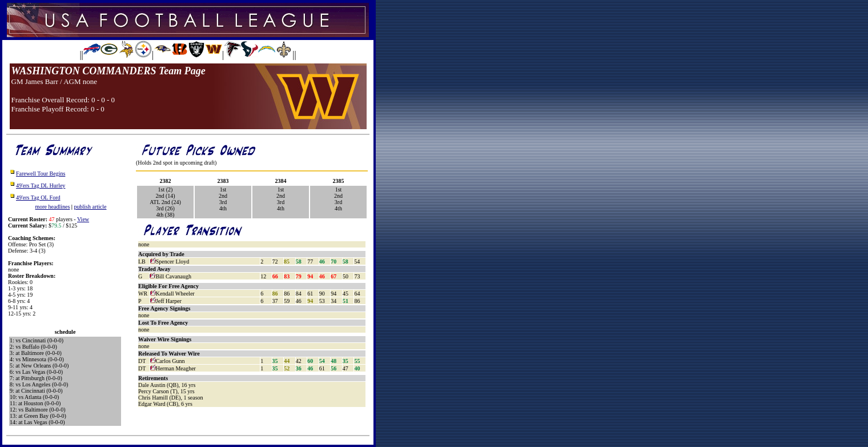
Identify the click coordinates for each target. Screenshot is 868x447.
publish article (91, 207)
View (83, 219)
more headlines (53, 207)
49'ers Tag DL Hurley (41, 185)
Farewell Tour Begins (41, 173)
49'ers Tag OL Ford (38, 197)
